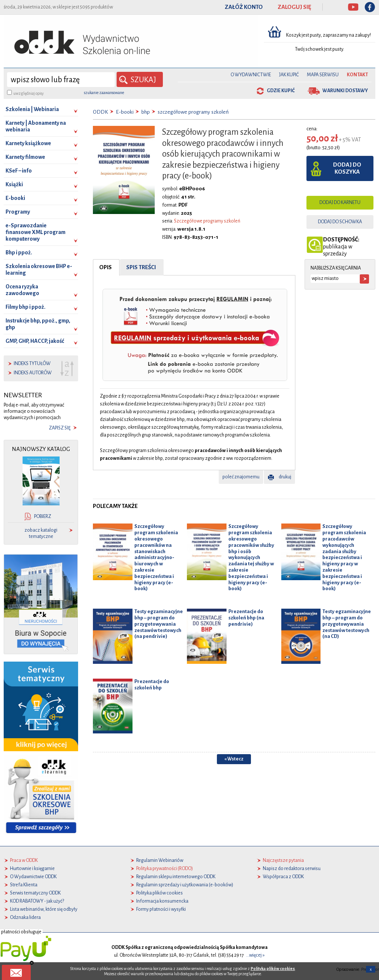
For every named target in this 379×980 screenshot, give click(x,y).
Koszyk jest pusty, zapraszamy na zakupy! (329, 35)
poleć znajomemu (241, 477)
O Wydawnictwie (251, 75)
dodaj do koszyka (347, 168)
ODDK (100, 112)
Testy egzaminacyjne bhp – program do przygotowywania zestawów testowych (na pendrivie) (159, 624)
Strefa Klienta (24, 885)
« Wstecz (234, 759)
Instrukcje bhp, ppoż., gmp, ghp (38, 324)
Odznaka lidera (25, 917)
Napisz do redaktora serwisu (292, 869)
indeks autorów (33, 373)
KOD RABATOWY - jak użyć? (37, 901)
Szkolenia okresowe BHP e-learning (39, 270)
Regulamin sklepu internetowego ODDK (176, 877)
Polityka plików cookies (160, 893)
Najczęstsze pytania (283, 860)
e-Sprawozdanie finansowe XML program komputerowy (36, 232)
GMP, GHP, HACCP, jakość (35, 341)
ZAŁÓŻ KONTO (244, 7)
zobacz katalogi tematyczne (41, 533)
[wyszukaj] (61, 80)
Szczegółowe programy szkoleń (207, 221)
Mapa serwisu (323, 75)
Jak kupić (289, 75)
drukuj (285, 477)
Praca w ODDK (24, 860)
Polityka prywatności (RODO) (165, 869)
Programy (18, 212)
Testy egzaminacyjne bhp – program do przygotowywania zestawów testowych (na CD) (347, 624)
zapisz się (60, 428)
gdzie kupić (281, 91)
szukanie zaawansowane (104, 93)
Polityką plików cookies (273, 969)
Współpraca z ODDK (283, 877)
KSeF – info (19, 171)
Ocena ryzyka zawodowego (22, 290)
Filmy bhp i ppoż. (26, 307)
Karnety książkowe (28, 143)
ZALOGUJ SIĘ (294, 7)
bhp (146, 112)
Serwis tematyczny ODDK (35, 893)
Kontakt (357, 75)
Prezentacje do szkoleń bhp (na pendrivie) (246, 618)
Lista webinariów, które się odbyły (44, 909)
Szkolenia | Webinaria (32, 109)
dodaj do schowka (340, 222)
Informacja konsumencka (162, 901)
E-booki (15, 198)
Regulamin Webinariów (160, 860)
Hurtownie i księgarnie (32, 869)
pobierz (43, 516)
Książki (14, 184)
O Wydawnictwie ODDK (33, 877)
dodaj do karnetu (340, 203)
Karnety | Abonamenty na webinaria (36, 126)
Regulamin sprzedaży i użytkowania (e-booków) (185, 885)
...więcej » (255, 955)
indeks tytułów (32, 364)
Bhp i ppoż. (19, 252)
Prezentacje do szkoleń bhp (152, 684)
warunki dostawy (345, 91)
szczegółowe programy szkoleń (193, 112)
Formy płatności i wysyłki (161, 909)
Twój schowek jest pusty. (320, 49)
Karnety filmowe (25, 157)
